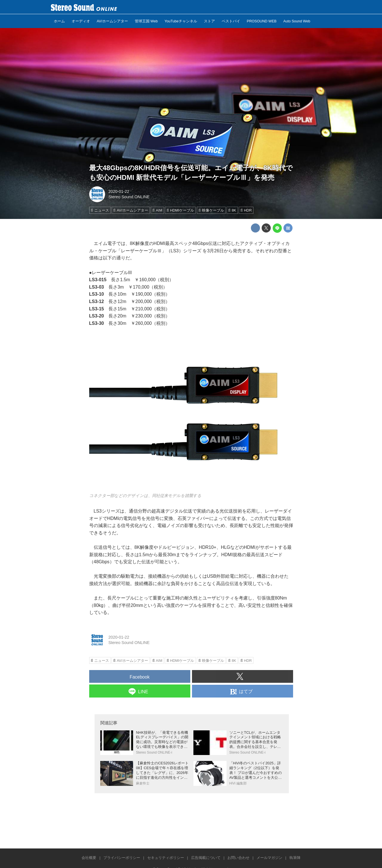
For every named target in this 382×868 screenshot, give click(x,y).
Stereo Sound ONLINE (129, 197)
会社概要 (89, 858)
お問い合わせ (238, 858)
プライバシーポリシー (122, 858)
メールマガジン (269, 858)
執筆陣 (295, 858)
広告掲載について (206, 858)
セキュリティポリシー (166, 858)
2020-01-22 (119, 191)
